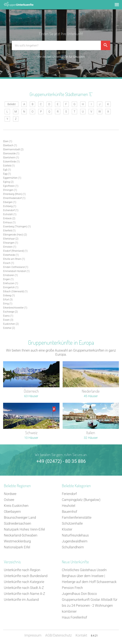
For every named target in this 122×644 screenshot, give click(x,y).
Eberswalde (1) (11, 153)
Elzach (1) (9, 263)
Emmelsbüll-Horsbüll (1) (16, 271)
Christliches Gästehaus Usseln (84, 570)
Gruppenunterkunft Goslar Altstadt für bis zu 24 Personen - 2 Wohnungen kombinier (90, 606)
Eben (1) (8, 141)
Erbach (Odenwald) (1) (15, 291)
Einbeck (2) (9, 218)
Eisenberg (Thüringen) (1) (17, 227)
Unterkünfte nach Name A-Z (24, 594)
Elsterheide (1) (11, 255)
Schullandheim (73, 547)
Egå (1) (7, 170)
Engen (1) (8, 279)
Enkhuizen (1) (11, 283)
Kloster (67, 529)
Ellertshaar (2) (11, 239)
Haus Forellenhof (74, 617)
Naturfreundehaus (75, 535)
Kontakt (81, 635)
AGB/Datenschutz (59, 635)
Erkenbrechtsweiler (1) (15, 308)
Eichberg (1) (10, 206)
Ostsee (9, 500)
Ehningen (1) (10, 190)
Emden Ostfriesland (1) (16, 267)
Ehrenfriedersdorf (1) (14, 198)
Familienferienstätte (77, 518)
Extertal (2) (9, 328)
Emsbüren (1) (10, 275)
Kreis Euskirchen (16, 506)
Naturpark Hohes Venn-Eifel (24, 529)
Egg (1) (7, 174)
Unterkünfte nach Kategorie (24, 582)
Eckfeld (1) (9, 166)
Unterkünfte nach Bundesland (26, 576)
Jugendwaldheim (75, 541)
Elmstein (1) (10, 247)
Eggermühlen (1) (12, 178)
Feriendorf (69, 494)
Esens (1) (8, 316)
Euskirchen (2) (11, 324)
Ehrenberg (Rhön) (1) (14, 194)
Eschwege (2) (10, 312)
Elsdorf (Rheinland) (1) (15, 251)
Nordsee (10, 494)
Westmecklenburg (17, 541)
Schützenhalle (72, 523)
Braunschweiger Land (20, 518)
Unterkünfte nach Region (22, 570)
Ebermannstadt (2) (13, 149)
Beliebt (12, 104)
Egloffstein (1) (11, 186)
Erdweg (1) (9, 295)
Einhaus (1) (9, 222)
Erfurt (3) (8, 300)
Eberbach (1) (10, 145)
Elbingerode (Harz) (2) (15, 235)
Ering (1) (8, 304)
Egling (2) (8, 182)
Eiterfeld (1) (9, 231)
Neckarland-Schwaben (21, 535)
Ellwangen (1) (11, 243)
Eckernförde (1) (11, 162)
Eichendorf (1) (11, 210)
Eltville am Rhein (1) (14, 259)
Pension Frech (72, 588)
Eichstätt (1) (10, 214)
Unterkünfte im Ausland (21, 600)
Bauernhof (69, 512)
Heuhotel (69, 506)
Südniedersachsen (17, 523)
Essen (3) (8, 320)
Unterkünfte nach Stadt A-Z (24, 588)
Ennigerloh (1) (11, 287)
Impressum (33, 635)
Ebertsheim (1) (11, 158)
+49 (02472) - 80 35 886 (61, 461)
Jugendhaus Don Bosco (79, 594)
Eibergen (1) (10, 202)
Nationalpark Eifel (17, 547)
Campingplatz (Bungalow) (81, 500)
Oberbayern (12, 512)
